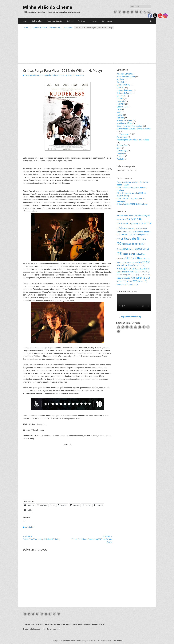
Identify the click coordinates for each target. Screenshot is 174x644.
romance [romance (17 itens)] (135, 272)
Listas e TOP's (123, 107)
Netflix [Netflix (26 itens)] (122, 269)
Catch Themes (117, 641)
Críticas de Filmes (124, 90)
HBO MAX (121, 104)
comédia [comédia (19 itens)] (126, 234)
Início (25, 21)
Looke (119, 109)
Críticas (70, 21)
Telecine (120, 153)
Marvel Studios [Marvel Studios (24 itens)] (126, 265)
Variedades (68, 28)
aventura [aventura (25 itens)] (124, 219)
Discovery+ (121, 96)
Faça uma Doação (55, 21)
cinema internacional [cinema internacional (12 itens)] (126, 232)
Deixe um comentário (76, 75)
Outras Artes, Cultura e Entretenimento (46, 28)
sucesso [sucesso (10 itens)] (135, 275)
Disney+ (120, 99)
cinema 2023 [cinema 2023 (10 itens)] (128, 228)
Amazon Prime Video (126, 77)
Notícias (81, 21)
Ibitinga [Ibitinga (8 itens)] (135, 262)
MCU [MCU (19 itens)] (141, 265)
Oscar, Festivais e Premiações (129, 126)
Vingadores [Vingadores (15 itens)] (123, 284)
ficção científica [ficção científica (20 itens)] (132, 254)
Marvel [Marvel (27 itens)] (144, 262)
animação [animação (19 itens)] (143, 215)
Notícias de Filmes (124, 120)
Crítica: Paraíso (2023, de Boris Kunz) (132, 204)
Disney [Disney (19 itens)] (122, 249)
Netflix (119, 115)
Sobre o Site (37, 21)
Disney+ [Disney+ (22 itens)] (133, 249)
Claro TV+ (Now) (124, 85)
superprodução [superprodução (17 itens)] (125, 278)
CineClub (121, 82)
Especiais (93, 21)
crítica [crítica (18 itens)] (137, 234)
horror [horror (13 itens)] (121, 262)
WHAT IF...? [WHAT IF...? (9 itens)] (134, 284)
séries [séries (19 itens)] (121, 281)
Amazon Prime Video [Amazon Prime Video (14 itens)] (127, 216)
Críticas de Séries (124, 93)
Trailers (120, 156)
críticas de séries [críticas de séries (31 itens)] (135, 244)
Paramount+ (122, 137)
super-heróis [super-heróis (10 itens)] (145, 275)
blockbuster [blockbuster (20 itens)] (124, 223)
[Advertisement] (87, 47)
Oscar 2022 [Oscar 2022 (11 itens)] (145, 269)
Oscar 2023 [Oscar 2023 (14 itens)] (123, 272)
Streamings (107, 21)
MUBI (119, 112)
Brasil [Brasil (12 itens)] (136, 224)
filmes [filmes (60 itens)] (133, 258)
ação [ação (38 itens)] (136, 219)
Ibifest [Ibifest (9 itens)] (128, 262)
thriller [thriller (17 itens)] (142, 281)
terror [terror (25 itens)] (132, 281)
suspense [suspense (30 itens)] (142, 278)
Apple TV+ (121, 79)
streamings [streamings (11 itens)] (125, 275)
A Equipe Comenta (125, 74)
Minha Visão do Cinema (48, 7)
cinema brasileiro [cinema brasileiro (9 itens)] (141, 228)
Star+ (119, 148)
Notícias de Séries (124, 123)
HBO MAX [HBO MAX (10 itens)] (145, 259)
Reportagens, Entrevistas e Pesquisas (133, 140)
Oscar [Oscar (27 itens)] (134, 269)
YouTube (121, 159)
